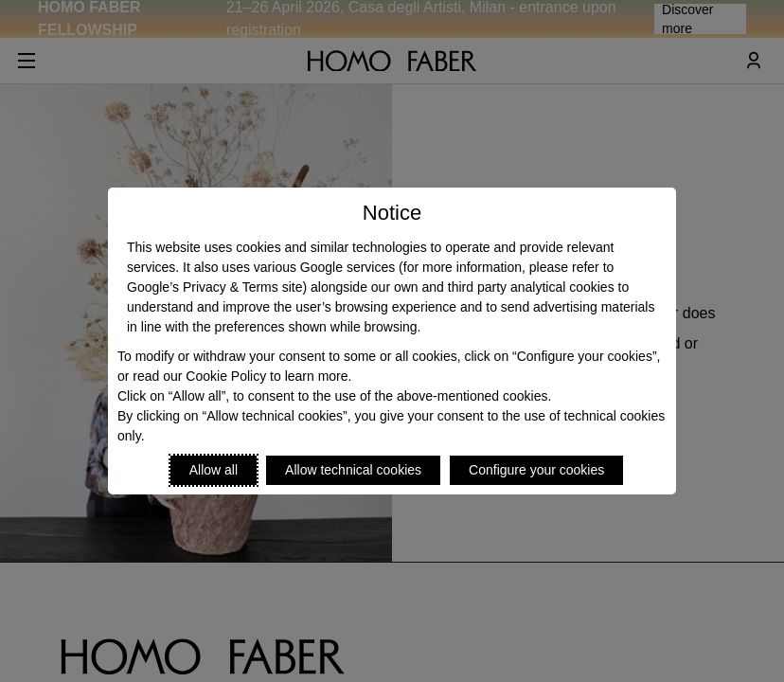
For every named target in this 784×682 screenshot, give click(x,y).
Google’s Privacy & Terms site (214, 287)
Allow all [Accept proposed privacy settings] (214, 470)
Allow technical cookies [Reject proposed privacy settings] (353, 470)
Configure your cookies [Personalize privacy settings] (536, 470)
